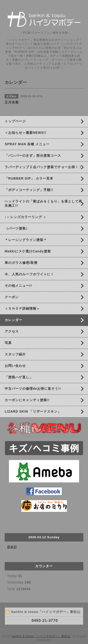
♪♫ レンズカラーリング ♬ (25, 217)
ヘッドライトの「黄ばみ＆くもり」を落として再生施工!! (43, 203)
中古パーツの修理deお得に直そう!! (33, 389)
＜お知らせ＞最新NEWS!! (25, 133)
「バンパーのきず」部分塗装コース (33, 156)
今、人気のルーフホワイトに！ (29, 274)
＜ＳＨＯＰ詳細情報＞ (22, 308)
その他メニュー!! (18, 286)
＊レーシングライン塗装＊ (26, 240)
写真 (8, 343)
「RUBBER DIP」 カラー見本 (29, 178)
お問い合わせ (15, 366)
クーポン (12, 297)
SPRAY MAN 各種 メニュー (27, 144)
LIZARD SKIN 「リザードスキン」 (33, 411)
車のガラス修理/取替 (21, 263)
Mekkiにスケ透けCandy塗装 (28, 251)
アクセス (12, 331)
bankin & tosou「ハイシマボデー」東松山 (41, 636)
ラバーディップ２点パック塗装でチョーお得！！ (43, 167)
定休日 (12, 547)
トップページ (15, 121)
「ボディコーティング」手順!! (29, 190)
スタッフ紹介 (15, 354)
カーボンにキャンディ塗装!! (27, 400)
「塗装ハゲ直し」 (19, 377)
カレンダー (13, 320)
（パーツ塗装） (17, 228)
